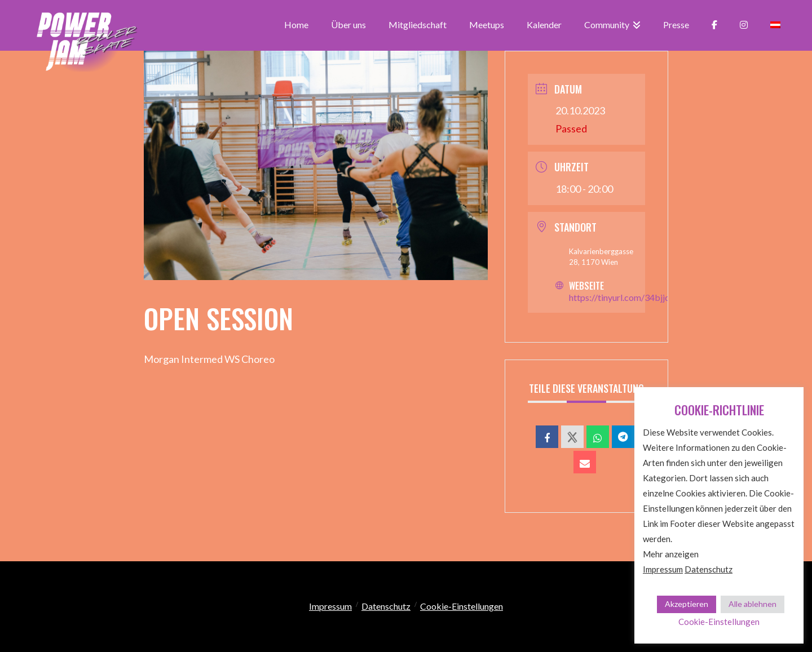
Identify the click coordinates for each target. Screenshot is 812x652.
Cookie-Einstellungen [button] (462, 606)
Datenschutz (386, 606)
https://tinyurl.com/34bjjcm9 (625, 297)
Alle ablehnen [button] (753, 604)
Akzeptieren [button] (687, 604)
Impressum (330, 606)
